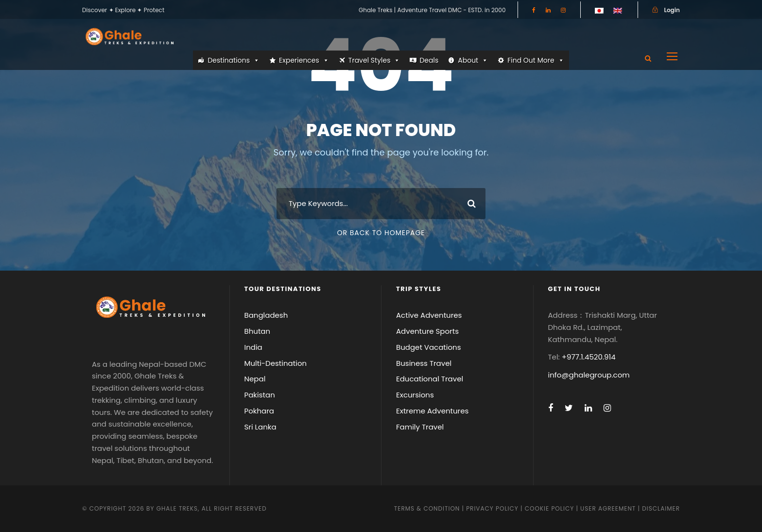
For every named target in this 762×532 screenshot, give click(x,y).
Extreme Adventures (432, 411)
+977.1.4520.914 (589, 357)
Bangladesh (266, 315)
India (253, 347)
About (473, 60)
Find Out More (536, 60)
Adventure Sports (427, 331)
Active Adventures (429, 315)
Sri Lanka (260, 427)
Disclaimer (661, 508)
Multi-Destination (276, 363)
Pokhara (260, 411)
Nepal (255, 379)
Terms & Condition (427, 508)
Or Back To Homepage (381, 233)
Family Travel (420, 427)
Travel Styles (374, 60)
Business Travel (424, 363)
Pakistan (260, 395)
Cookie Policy (549, 508)
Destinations (234, 60)
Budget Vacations (429, 347)
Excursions (415, 395)
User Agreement (609, 508)
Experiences (304, 60)
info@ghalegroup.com (589, 375)
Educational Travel (430, 379)
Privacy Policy (492, 508)
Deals (429, 60)
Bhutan (258, 331)
